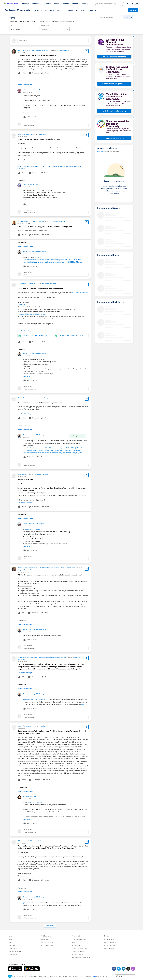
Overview (39, 10)
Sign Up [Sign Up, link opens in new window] (133, 10)
